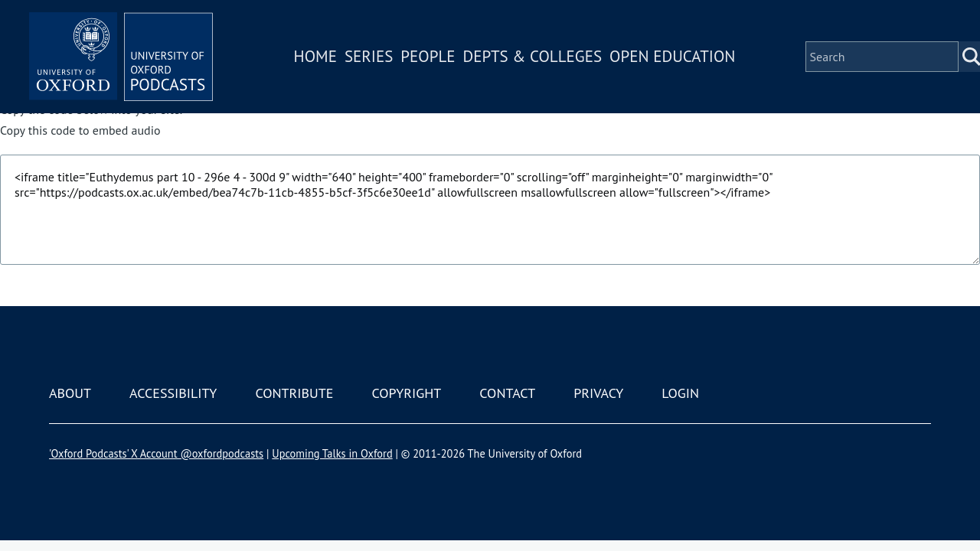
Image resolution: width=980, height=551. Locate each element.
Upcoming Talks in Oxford (332, 453)
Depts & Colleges (533, 56)
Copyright (406, 393)
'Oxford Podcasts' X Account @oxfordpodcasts (156, 453)
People (428, 56)
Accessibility (173, 393)
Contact (507, 393)
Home (315, 56)
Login (680, 393)
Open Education (672, 56)
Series (369, 56)
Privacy (598, 393)
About (70, 393)
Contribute (294, 393)
